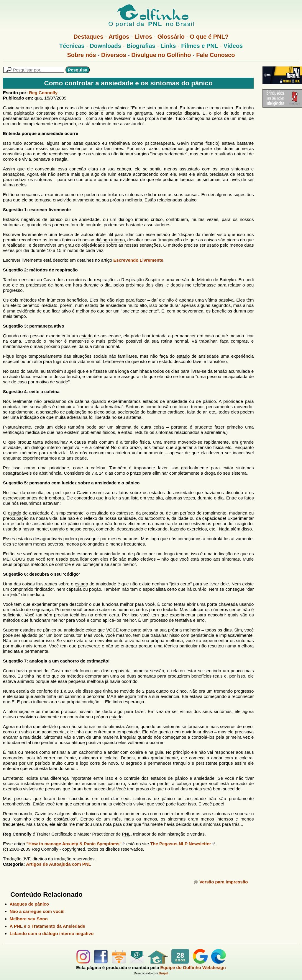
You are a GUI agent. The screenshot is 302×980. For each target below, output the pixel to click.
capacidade (214, 518)
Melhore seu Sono (29, 919)
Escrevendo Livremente (138, 260)
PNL (126, 834)
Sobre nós (82, 55)
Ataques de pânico (29, 904)
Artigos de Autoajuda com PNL (58, 864)
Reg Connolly (43, 93)
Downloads (105, 46)
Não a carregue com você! (37, 911)
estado (100, 108)
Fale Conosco (215, 55)
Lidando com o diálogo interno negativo (52, 933)
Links (168, 46)
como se (95, 118)
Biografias (141, 46)
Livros (143, 37)
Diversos (114, 55)
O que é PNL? (209, 37)
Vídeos (233, 46)
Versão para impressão (221, 882)
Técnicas (72, 46)
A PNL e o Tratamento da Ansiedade (47, 926)
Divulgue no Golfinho (161, 55)
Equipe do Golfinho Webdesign (193, 967)
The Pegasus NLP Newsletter (182, 844)
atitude (78, 742)
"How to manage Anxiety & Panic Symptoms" (76, 844)
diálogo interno (134, 219)
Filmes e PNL (200, 46)
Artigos (119, 37)
